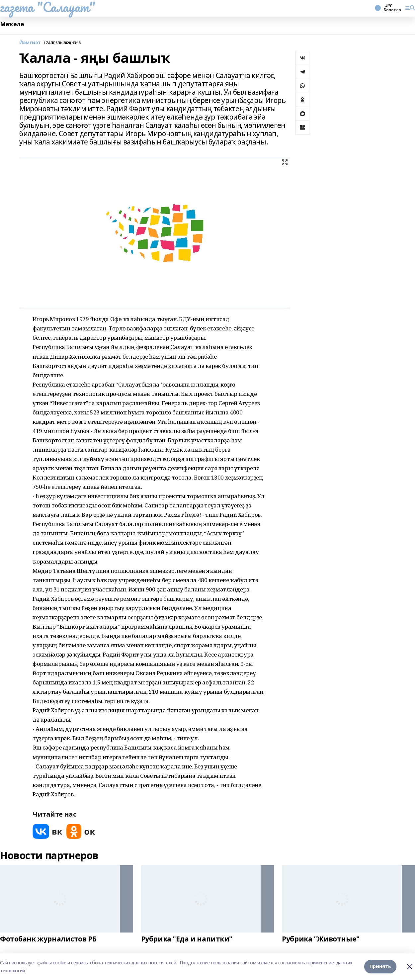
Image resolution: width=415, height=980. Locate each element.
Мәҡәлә (12, 24)
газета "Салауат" (47, 7)
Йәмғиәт (30, 43)
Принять (380, 967)
